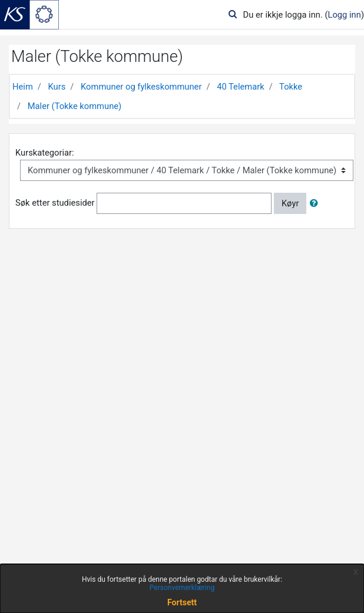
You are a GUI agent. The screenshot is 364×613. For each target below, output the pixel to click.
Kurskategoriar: (45, 153)
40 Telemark (241, 87)
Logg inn (345, 15)
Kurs (57, 87)
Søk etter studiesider (55, 203)
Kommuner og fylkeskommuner (141, 87)
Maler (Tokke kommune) (75, 106)
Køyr (290, 203)
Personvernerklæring (182, 588)
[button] (316, 203)
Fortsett (182, 602)
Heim (23, 87)
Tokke (291, 87)
